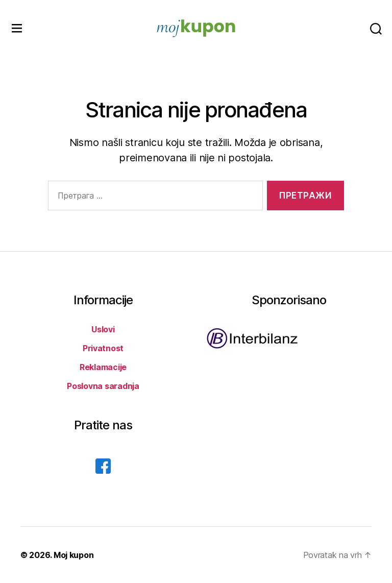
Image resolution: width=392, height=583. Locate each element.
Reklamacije (103, 367)
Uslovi (103, 329)
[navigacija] (17, 28)
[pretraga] (376, 28)
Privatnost (103, 348)
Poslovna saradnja (103, 386)
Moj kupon (74, 555)
